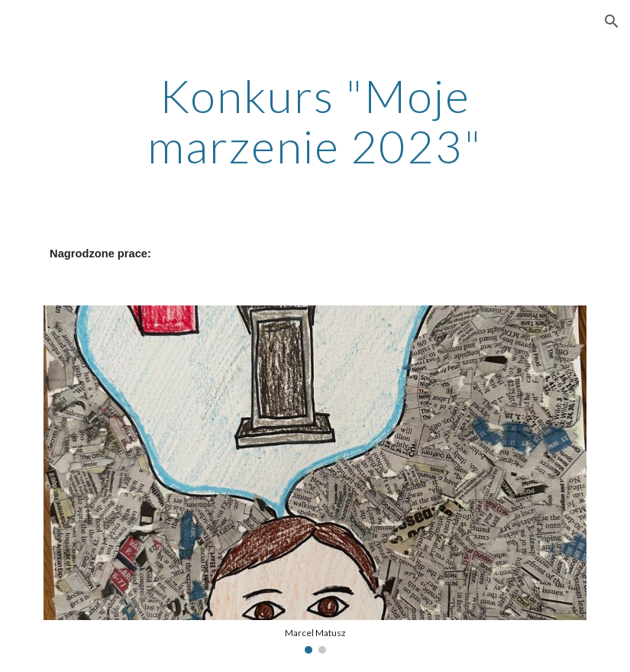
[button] (612, 21)
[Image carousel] (315, 480)
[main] (315, 121)
